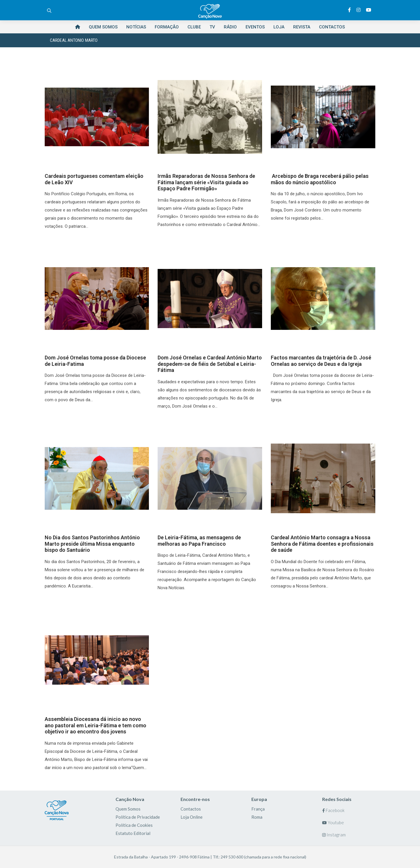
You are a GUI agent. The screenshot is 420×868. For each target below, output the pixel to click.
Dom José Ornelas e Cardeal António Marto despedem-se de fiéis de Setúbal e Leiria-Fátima (210, 364)
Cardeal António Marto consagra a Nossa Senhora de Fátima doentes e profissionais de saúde (322, 544)
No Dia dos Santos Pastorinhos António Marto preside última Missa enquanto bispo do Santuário (92, 544)
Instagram (334, 835)
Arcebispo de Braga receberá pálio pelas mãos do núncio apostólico (320, 179)
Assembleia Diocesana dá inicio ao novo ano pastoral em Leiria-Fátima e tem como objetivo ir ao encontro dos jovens (95, 725)
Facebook (333, 810)
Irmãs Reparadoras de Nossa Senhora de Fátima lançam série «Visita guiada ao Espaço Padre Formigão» (206, 182)
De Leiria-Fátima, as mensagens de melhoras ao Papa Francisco (199, 541)
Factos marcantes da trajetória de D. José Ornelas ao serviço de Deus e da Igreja (321, 361)
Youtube (333, 822)
